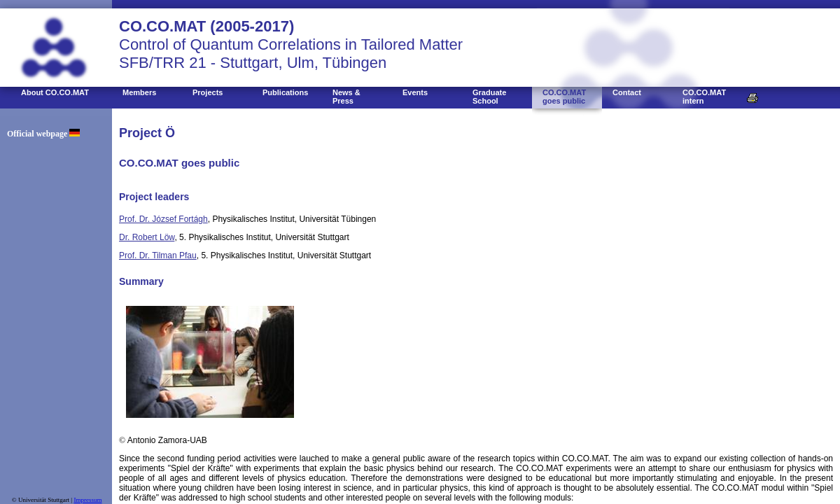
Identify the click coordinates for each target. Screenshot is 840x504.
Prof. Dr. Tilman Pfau (158, 255)
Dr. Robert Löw (147, 237)
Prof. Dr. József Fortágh (163, 219)
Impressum (87, 500)
